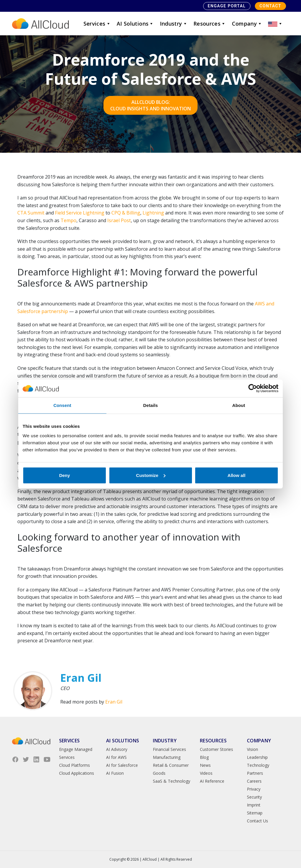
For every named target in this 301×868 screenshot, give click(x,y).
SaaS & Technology (172, 781)
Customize (151, 475)
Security (254, 797)
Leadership (257, 757)
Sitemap (255, 813)
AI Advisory (117, 749)
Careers (254, 781)
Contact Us (257, 821)
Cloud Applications (77, 773)
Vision (252, 749)
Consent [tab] (62, 405)
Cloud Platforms (75, 765)
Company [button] (247, 24)
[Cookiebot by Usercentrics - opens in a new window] (253, 388)
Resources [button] (210, 24)
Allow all (236, 475)
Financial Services (169, 749)
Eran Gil (114, 702)
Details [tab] (150, 405)
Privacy (254, 789)
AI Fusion (115, 773)
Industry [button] (174, 24)
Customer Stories (216, 749)
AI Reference (212, 781)
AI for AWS (116, 757)
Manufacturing (167, 757)
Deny (65, 475)
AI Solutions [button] (135, 24)
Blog (204, 757)
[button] (275, 24)
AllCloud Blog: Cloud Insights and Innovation (150, 105)
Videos (206, 773)
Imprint (254, 805)
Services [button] (97, 24)
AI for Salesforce (122, 765)
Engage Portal (227, 6)
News (205, 765)
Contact (270, 6)
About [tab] (239, 405)
